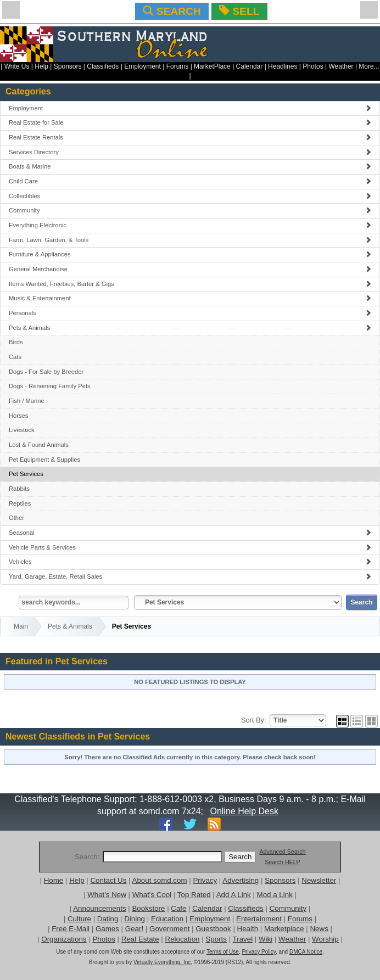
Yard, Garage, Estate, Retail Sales (190, 576)
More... (369, 66)
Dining (135, 919)
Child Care (190, 181)
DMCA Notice (306, 952)
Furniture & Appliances (190, 254)
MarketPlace (212, 66)
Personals (190, 313)
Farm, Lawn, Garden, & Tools (190, 240)
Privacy (205, 880)
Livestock (22, 430)
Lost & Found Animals (39, 445)
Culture (79, 919)
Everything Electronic (190, 225)
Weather (341, 66)
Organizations (64, 939)
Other (16, 518)
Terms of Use (223, 952)
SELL (239, 11)
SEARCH (172, 11)
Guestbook (213, 929)
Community (190, 210)
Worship (325, 939)
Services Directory (190, 152)
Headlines (283, 66)
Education (167, 919)
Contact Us (108, 880)
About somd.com (160, 880)
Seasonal (190, 533)
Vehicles (190, 562)
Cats (15, 357)
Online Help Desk (244, 811)
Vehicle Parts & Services (190, 547)
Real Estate (140, 939)
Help (41, 66)
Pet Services (26, 474)
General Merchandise (190, 269)
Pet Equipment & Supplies (44, 460)
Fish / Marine (27, 401)
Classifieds (103, 66)
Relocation (183, 939)
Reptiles (20, 503)
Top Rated (194, 895)
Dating (108, 919)
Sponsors (68, 66)
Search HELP (283, 862)
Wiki (266, 939)
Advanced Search (282, 852)
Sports (216, 939)
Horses (18, 416)
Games (107, 929)
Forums (178, 66)
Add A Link (234, 895)
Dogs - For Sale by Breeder (46, 372)
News (319, 929)
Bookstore (148, 908)
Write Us (17, 66)
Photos (313, 66)
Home (54, 880)
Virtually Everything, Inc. (163, 962)
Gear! (134, 929)
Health (248, 929)
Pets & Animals (190, 328)
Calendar (250, 66)
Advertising (241, 880)
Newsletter (319, 880)
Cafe (178, 908)
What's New (107, 895)
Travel (243, 939)
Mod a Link (275, 895)
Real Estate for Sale (190, 122)
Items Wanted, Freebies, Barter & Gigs (190, 284)
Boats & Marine (190, 166)
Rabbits (19, 489)
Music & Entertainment (190, 298)
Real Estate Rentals (190, 137)
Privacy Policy (259, 952)
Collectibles (190, 196)
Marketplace (284, 929)
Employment (142, 66)
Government (169, 929)
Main (21, 626)
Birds (16, 342)
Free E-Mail (71, 929)
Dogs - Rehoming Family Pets (50, 386)
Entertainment (259, 919)
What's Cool (152, 895)
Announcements (99, 908)
